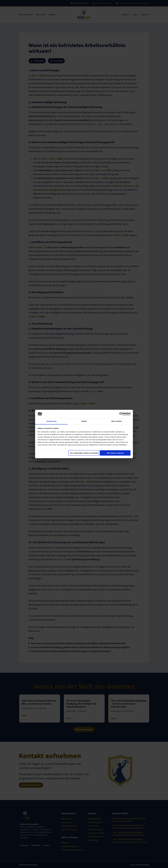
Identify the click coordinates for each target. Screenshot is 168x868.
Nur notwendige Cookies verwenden (84, 453)
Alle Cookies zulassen (115, 453)
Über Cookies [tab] (117, 421)
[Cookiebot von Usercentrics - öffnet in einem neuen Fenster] (121, 414)
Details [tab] (84, 421)
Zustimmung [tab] (51, 421)
